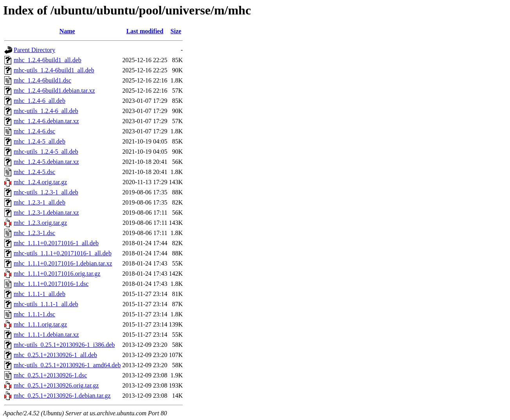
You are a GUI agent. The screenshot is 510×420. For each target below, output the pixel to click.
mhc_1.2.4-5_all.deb (40, 141)
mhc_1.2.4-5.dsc (34, 172)
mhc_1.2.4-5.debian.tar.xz (46, 162)
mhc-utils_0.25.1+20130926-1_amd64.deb (67, 365)
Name (67, 31)
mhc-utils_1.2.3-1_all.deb (46, 192)
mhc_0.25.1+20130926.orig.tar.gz (56, 385)
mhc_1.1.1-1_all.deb (40, 294)
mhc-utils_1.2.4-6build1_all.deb (54, 70)
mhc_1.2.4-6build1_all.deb (48, 60)
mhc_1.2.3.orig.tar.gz (40, 223)
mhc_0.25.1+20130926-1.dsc (50, 375)
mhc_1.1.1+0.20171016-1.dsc (51, 284)
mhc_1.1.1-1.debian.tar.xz (46, 335)
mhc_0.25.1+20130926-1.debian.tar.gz (62, 396)
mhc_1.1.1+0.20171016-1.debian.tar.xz (63, 263)
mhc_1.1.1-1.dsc (34, 314)
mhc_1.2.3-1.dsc (34, 233)
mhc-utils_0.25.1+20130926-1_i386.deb (64, 345)
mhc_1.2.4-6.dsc (34, 131)
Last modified (145, 31)
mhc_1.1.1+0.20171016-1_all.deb (56, 243)
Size (176, 31)
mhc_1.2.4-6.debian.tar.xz (46, 121)
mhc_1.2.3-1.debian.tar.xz (46, 213)
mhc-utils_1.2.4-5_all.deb (46, 152)
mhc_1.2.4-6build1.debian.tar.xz (54, 91)
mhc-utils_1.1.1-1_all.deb (46, 304)
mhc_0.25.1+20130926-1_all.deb (55, 355)
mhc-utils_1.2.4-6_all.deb (46, 111)
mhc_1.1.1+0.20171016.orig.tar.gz (57, 274)
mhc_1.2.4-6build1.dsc (42, 80)
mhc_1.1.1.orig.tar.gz (40, 324)
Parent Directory (34, 50)
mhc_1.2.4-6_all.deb (40, 101)
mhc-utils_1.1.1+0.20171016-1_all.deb (63, 253)
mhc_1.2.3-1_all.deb (40, 202)
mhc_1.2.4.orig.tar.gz (40, 182)
